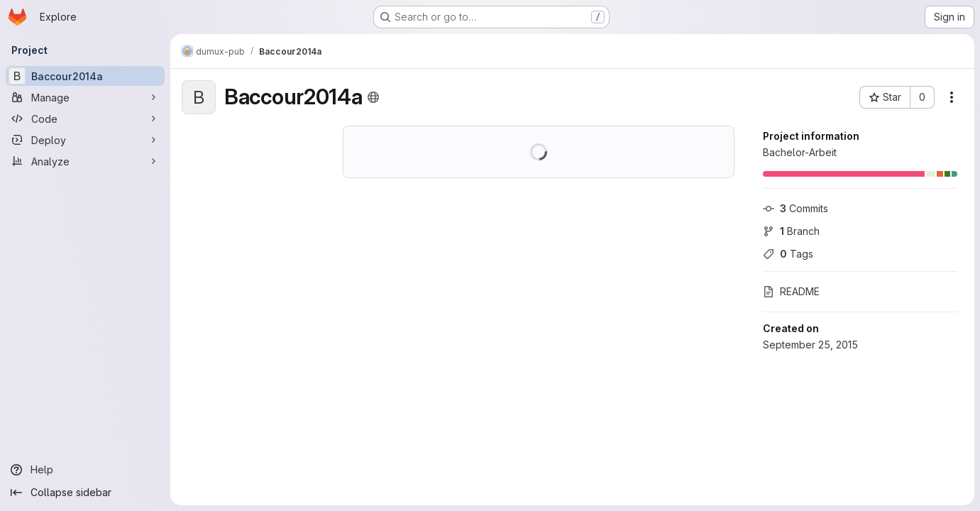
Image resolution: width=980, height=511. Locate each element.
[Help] (85, 470)
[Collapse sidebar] (85, 493)
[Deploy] (85, 140)
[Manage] (85, 97)
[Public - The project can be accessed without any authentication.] (373, 97)
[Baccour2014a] (85, 76)
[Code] (85, 119)
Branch (791, 231)
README (791, 291)
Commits (795, 208)
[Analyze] (85, 161)
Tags (788, 254)
